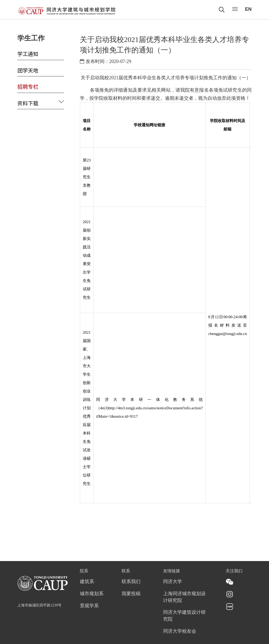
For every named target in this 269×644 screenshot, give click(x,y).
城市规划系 (92, 594)
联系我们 (131, 582)
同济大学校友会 (180, 631)
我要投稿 (131, 594)
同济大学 (173, 582)
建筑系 (87, 582)
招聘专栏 (28, 87)
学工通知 (28, 54)
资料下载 (28, 103)
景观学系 (89, 606)
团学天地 (28, 70)
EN (248, 9)
